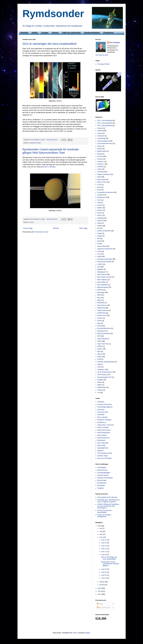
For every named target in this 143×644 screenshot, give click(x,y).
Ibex (99, 228)
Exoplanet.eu (102, 422)
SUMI (99, 359)
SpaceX (100, 349)
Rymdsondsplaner (92, 33)
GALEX (100, 205)
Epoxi (99, 187)
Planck (100, 321)
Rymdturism (101, 331)
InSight (100, 233)
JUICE (100, 251)
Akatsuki (100, 128)
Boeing (100, 154)
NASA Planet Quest (104, 430)
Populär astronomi (103, 438)
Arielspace (101, 402)
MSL (99, 298)
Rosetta (100, 326)
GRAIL (100, 215)
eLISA (99, 185)
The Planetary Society (105, 453)
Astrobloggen (102, 467)
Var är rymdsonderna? (105, 372)
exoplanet (101, 195)
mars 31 (104, 540)
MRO (99, 295)
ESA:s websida (102, 417)
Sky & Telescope (103, 443)
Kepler (39, 143)
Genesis (100, 210)
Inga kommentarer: (52, 140)
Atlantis (100, 149)
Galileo (35, 33)
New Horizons (102, 305)
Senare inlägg (28, 228)
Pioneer (55, 33)
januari (102, 585)
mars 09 (104, 555)
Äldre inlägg (83, 228)
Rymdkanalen (102, 483)
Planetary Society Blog (105, 478)
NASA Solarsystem (104, 433)
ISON (99, 241)
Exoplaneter (109, 33)
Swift (99, 364)
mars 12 (104, 549)
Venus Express (102, 375)
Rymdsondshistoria (104, 328)
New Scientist (102, 435)
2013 (100, 588)
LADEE (100, 264)
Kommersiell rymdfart (104, 262)
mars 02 (104, 575)
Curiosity (100, 172)
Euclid (99, 190)
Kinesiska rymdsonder (105, 259)
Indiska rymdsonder (104, 231)
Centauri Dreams (103, 475)
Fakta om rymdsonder (71, 33)
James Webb (102, 246)
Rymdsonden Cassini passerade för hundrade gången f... (110, 564)
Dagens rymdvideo (104, 174)
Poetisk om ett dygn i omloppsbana (104, 516)
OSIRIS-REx (102, 313)
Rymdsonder (53, 14)
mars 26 (104, 543)
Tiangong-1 (101, 370)
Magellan (100, 269)
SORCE (100, 346)
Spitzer (100, 354)
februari (102, 582)
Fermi (99, 200)
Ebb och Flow (102, 182)
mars (101, 537)
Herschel (100, 221)
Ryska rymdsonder (104, 334)
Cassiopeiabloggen (104, 473)
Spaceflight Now (103, 448)
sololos (75, 633)
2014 (100, 526)
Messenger (101, 292)
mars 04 (104, 572)
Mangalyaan (101, 272)
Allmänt (100, 131)
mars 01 (104, 578)
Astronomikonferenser (105, 144)
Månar (99, 300)
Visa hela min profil (102, 55)
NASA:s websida (49, 167)
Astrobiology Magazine (105, 407)
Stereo (100, 357)
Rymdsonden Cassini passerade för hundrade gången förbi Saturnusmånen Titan (51, 151)
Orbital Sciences (103, 310)
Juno (99, 254)
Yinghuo (100, 390)
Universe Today (103, 456)
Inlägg (100, 604)
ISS (99, 244)
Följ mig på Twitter (103, 64)
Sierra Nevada (102, 339)
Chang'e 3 (101, 164)
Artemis (100, 133)
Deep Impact (102, 180)
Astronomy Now (103, 412)
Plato (99, 323)
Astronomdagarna (103, 141)
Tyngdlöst (101, 488)
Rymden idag (102, 480)
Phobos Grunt (102, 316)
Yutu (99, 393)
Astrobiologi (101, 138)
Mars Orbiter (102, 282)
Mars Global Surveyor (105, 277)
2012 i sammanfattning (105, 123)
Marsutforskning (103, 287)
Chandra (100, 159)
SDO (99, 336)
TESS (99, 367)
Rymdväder (101, 485)
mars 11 (104, 552)
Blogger (87, 633)
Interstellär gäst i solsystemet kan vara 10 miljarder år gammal (108, 501)
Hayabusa (101, 218)
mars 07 (104, 569)
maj (101, 531)
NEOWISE (101, 303)
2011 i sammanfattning (105, 120)
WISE (99, 382)
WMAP (100, 385)
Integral (100, 236)
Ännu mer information (105, 458)
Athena (100, 146)
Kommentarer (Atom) (41, 232)
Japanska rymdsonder (105, 249)
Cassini (31, 222)
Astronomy (101, 410)
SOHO (100, 341)
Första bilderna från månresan (107, 497)
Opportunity (101, 308)
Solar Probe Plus (103, 344)
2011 (100, 594)
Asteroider (101, 136)
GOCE (100, 213)
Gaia (99, 203)
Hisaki (99, 223)
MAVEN (100, 290)
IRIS (99, 239)
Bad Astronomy (102, 470)
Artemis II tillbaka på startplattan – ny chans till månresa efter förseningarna (109, 506)
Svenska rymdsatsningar (106, 362)
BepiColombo (102, 151)
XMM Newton (102, 387)
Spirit (99, 352)
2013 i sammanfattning (105, 126)
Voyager (45, 33)
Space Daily (101, 445)
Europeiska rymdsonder (105, 192)
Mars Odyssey (102, 280)
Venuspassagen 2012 (105, 377)
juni (101, 528)
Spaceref (100, 451)
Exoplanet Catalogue (104, 420)
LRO (99, 267)
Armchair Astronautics (105, 404)
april (101, 534)
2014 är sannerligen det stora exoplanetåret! (50, 44)
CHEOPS (101, 167)
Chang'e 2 (101, 162)
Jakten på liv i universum (106, 425)
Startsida (24, 33)
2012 (100, 591)
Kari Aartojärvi (115, 43)
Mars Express (102, 274)
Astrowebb (101, 415)
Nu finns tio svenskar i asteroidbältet (105, 511)
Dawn (99, 177)
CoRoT (100, 169)
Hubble (100, 226)
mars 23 (104, 546)
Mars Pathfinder (103, 285)
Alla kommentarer (104, 608)
